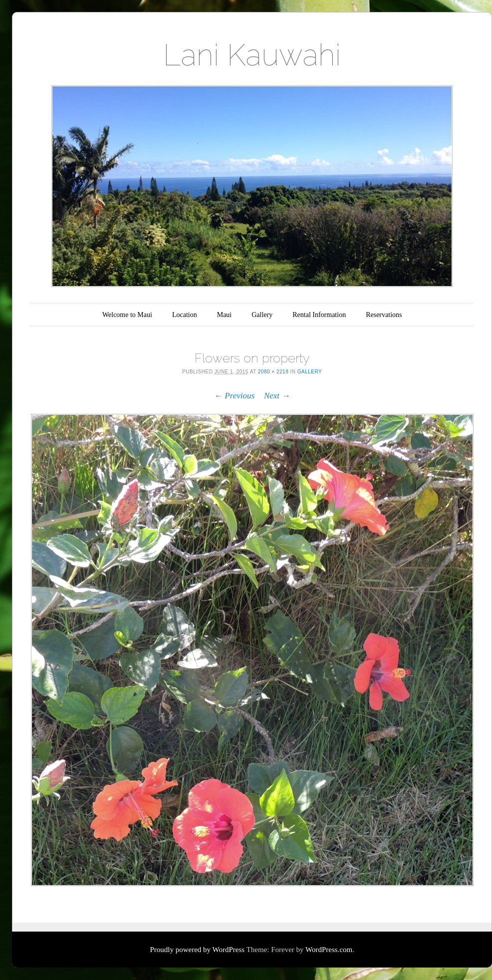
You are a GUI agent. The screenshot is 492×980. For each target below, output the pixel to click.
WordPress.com (329, 950)
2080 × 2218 (273, 372)
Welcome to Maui (127, 315)
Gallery (262, 315)
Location (185, 315)
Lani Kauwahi (252, 55)
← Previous (234, 396)
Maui (225, 315)
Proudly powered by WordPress (197, 950)
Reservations (384, 315)
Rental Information (319, 315)
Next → (277, 396)
